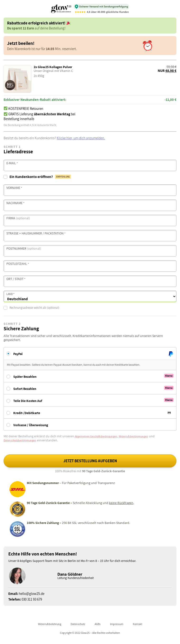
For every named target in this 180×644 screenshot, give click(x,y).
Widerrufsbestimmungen (134, 436)
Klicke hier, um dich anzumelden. (81, 138)
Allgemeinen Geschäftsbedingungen (96, 436)
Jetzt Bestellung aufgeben (90, 461)
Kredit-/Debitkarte (27, 413)
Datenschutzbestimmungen (20, 440)
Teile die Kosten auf (28, 401)
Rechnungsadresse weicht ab (31, 308)
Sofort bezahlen (25, 389)
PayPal (18, 354)
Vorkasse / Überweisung (31, 425)
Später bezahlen (25, 377)
